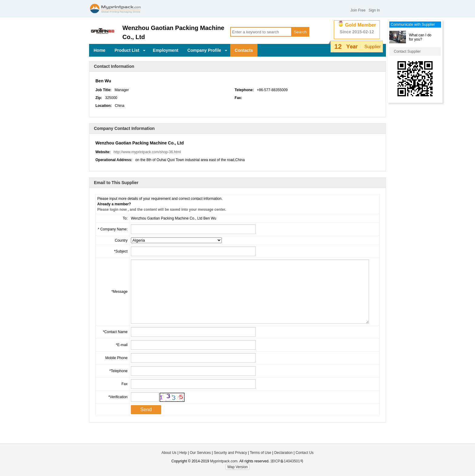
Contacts (244, 50)
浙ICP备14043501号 (287, 461)
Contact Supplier (407, 51)
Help (183, 453)
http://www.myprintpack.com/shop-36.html (147, 152)
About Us (169, 453)
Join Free (358, 10)
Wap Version (237, 467)
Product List (130, 50)
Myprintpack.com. (224, 461)
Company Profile (207, 50)
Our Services (200, 453)
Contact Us (305, 453)
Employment (166, 50)
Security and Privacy (230, 453)
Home (100, 50)
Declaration (283, 453)
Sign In (374, 10)
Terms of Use (261, 453)
